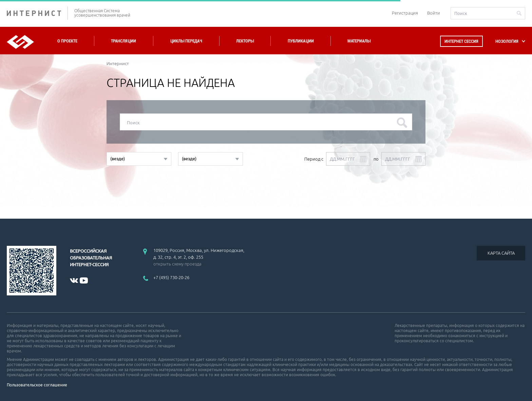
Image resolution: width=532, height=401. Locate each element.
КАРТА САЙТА (501, 253)
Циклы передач (186, 41)
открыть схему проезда (177, 264)
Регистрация (405, 13)
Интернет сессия (461, 41)
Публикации (301, 41)
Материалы (359, 41)
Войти (434, 13)
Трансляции (123, 41)
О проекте (67, 41)
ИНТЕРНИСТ (37, 13)
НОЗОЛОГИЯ (507, 41)
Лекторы (245, 41)
